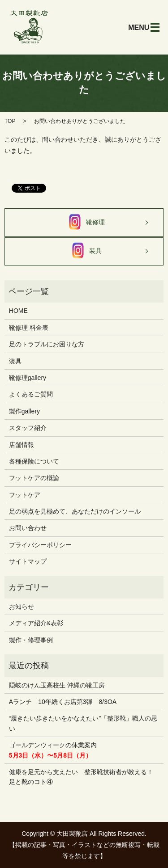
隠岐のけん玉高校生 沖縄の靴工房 (57, 685)
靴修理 (84, 223)
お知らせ (22, 607)
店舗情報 (22, 445)
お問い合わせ (28, 528)
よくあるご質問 (31, 394)
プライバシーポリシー (40, 545)
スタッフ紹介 (28, 428)
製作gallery (24, 411)
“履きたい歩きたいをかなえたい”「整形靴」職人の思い (83, 723)
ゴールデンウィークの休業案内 (53, 750)
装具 (84, 251)
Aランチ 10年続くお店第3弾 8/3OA (63, 702)
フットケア (25, 495)
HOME (18, 311)
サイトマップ (28, 561)
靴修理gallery (28, 378)
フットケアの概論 (34, 478)
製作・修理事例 (31, 640)
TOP (10, 121)
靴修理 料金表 (29, 328)
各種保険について (34, 461)
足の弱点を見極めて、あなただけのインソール (75, 511)
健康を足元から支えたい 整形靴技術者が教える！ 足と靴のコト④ (81, 777)
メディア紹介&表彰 (36, 623)
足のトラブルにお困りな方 (47, 344)
